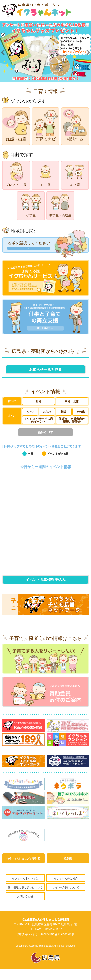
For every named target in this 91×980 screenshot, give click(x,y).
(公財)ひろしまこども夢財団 (23, 868)
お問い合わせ (25, 907)
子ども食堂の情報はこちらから (36, 610)
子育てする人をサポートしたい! (46, 665)
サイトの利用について (66, 898)
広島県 (68, 868)
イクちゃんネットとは (25, 888)
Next (88, 54)
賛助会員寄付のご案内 (46, 700)
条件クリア (45, 438)
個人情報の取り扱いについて (25, 898)
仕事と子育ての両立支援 (46, 320)
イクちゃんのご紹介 (66, 888)
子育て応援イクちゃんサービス (46, 279)
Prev (3, 54)
